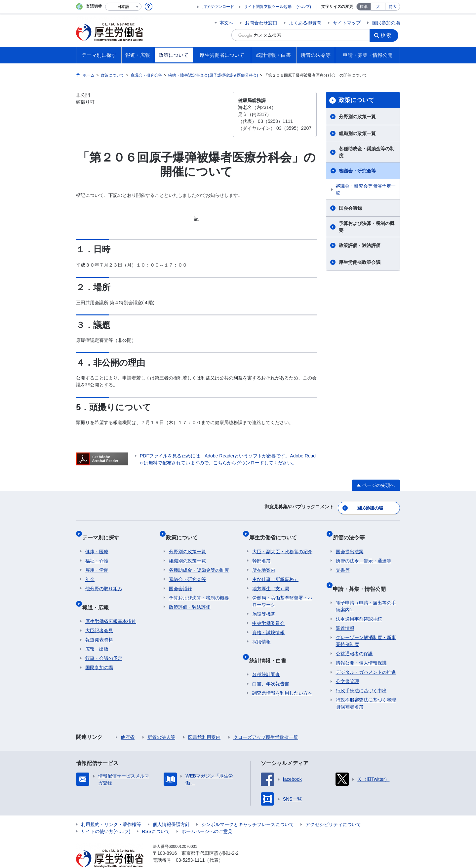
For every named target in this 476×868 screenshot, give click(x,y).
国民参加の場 (386, 23)
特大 (393, 7)
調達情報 (345, 613)
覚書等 (343, 561)
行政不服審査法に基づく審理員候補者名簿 (366, 688)
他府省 (128, 722)
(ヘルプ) (304, 7)
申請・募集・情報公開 (362, 577)
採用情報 (261, 633)
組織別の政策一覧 (357, 133)
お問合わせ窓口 (261, 23)
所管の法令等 (352, 532)
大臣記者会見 (99, 615)
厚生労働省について (276, 532)
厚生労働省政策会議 (360, 262)
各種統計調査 (266, 659)
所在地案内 (264, 561)
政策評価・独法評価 (360, 245)
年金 (90, 570)
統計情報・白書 (271, 648)
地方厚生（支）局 (271, 580)
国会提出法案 (350, 543)
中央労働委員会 (268, 614)
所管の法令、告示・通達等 (364, 552)
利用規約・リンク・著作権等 (111, 809)
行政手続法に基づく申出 (361, 675)
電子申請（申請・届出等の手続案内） (366, 591)
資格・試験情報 (268, 624)
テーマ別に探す (104, 532)
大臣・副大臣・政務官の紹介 (282, 543)
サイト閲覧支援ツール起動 (268, 7)
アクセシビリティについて (333, 809)
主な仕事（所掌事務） (275, 570)
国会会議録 (350, 208)
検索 (388, 35)
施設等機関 (264, 605)
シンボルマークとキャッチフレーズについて (248, 809)
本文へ (226, 23)
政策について (356, 100)
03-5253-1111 (190, 845)
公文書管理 (347, 666)
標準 (364, 7)
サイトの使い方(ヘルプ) (106, 816)
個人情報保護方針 (171, 809)
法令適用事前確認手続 (359, 604)
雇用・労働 (97, 561)
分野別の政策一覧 (357, 117)
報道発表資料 (99, 625)
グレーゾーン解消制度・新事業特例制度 (366, 626)
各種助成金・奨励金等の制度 (367, 152)
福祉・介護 (97, 552)
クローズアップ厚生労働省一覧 (266, 722)
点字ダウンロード (218, 7)
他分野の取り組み (104, 580)
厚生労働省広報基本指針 (111, 606)
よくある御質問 (305, 23)
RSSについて (156, 816)
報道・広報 (99, 595)
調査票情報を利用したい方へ (282, 678)
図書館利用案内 (204, 722)
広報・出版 (97, 634)
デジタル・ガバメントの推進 (366, 657)
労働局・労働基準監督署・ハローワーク (282, 592)
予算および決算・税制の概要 (367, 227)
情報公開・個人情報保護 (361, 648)
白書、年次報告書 (271, 669)
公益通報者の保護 (354, 638)
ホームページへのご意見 (207, 816)
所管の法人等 (161, 722)
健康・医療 (97, 543)
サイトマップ (347, 23)
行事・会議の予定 (104, 643)
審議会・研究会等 (357, 171)
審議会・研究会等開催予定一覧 (366, 189)
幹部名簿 (261, 552)
